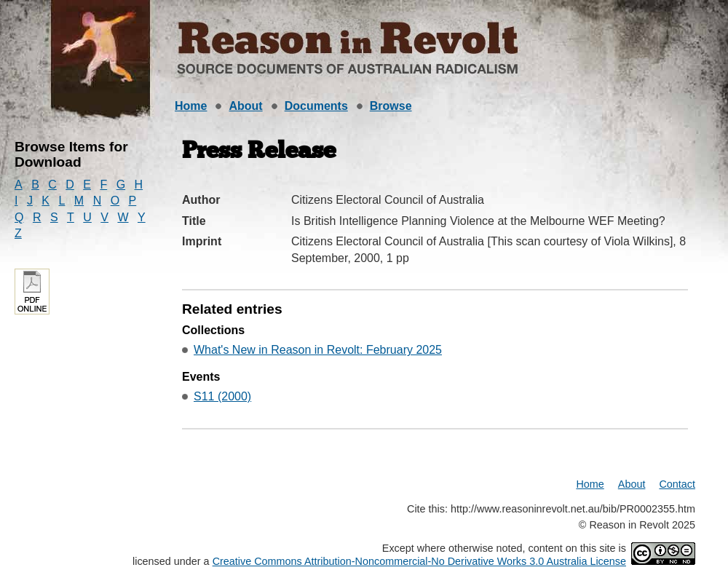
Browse (391, 106)
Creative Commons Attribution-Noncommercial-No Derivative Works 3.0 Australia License (419, 561)
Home (191, 106)
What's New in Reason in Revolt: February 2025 (318, 350)
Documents (316, 106)
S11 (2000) (222, 396)
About (245, 106)
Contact (677, 484)
